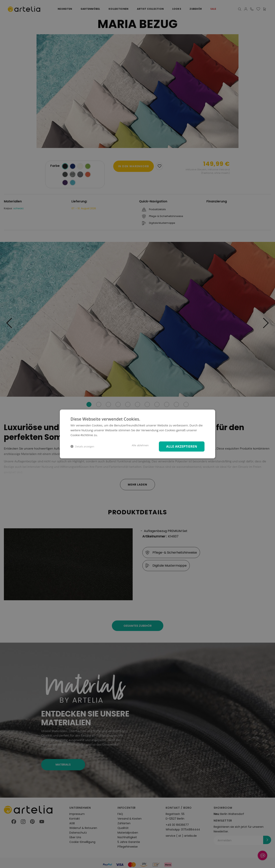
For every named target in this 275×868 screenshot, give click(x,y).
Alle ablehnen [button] (140, 445)
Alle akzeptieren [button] (182, 446)
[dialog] (137, 434)
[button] (82, 447)
